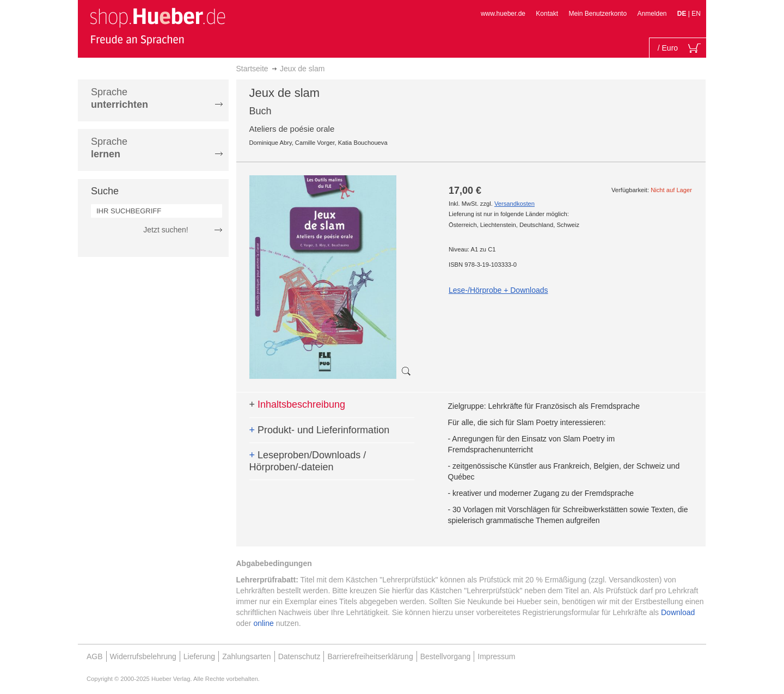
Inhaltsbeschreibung (298, 404)
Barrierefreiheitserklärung (370, 656)
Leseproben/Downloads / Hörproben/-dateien (308, 461)
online (263, 623)
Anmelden (652, 14)
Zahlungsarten (247, 656)
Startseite (252, 69)
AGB (95, 656)
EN (696, 14)
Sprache (120, 98)
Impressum (496, 656)
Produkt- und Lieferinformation (320, 430)
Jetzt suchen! (166, 230)
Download (678, 612)
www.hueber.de (503, 14)
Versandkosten (514, 204)
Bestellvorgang (446, 656)
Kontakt (547, 14)
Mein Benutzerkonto (598, 14)
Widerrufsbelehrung (143, 656)
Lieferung (199, 656)
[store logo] (157, 26)
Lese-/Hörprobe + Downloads (498, 290)
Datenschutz (299, 656)
